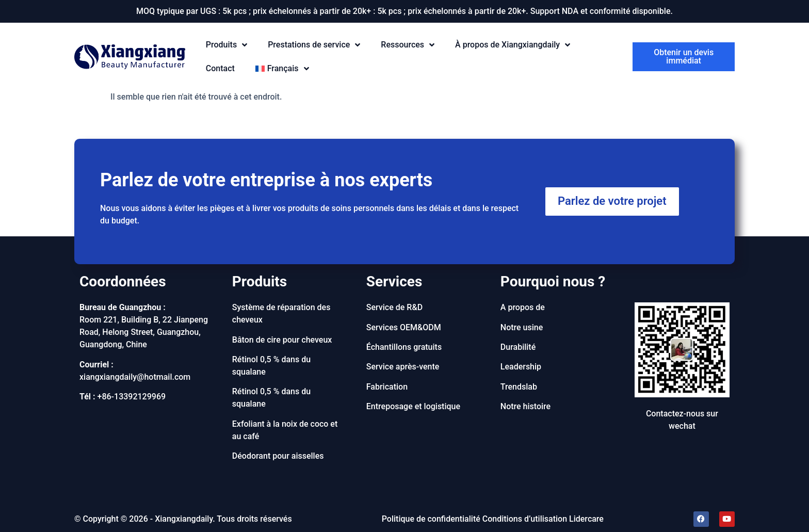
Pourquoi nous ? (553, 281)
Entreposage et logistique (413, 406)
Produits (226, 45)
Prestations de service (314, 45)
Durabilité (518, 347)
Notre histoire (525, 406)
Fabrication (387, 387)
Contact (220, 68)
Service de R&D (394, 307)
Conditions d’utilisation (525, 519)
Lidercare (586, 519)
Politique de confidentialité (431, 519)
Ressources (408, 45)
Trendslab (519, 387)
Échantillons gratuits (404, 347)
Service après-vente (403, 367)
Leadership (521, 367)
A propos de (523, 307)
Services (394, 281)
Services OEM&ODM (404, 327)
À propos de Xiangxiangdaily (513, 45)
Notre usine (522, 327)
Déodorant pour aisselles (278, 456)
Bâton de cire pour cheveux (282, 340)
